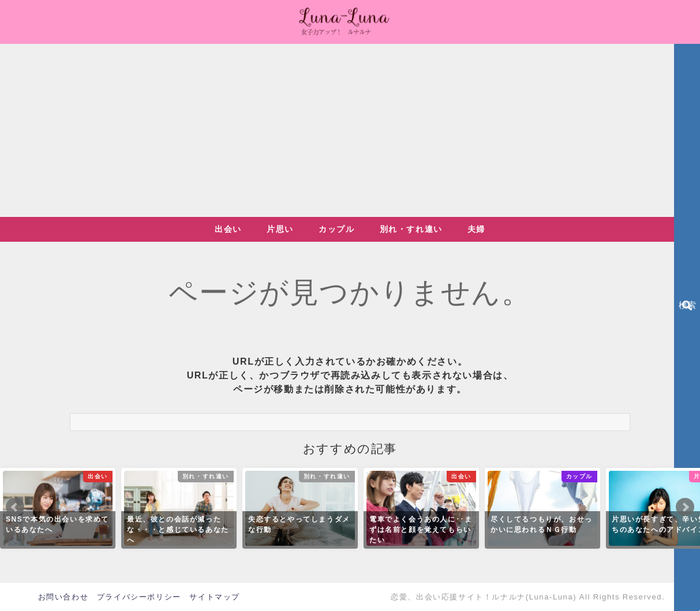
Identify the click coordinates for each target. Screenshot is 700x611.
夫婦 (476, 229)
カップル (336, 229)
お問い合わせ (63, 597)
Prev (15, 507)
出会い (228, 229)
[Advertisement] (350, 130)
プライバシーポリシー (139, 597)
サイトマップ (215, 597)
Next (685, 507)
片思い (280, 229)
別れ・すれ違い (411, 229)
